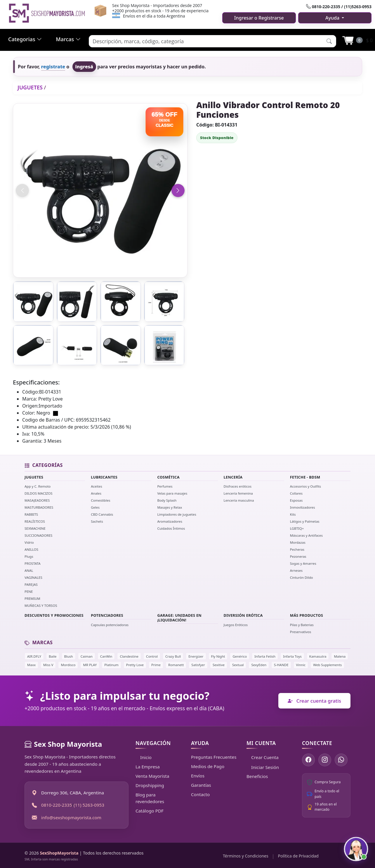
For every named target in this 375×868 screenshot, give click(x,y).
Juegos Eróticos (236, 625)
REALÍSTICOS (35, 521)
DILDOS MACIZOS (39, 493)
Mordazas (298, 542)
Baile (53, 656)
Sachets (97, 521)
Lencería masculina (239, 500)
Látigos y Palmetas (305, 521)
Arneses (296, 570)
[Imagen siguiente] (178, 190)
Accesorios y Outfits (305, 486)
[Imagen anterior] (22, 190)
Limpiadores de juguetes (177, 514)
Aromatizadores (170, 521)
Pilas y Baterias (302, 625)
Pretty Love (135, 665)
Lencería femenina (238, 493)
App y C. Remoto (38, 486)
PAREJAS (31, 584)
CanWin (106, 656)
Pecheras (297, 549)
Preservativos (301, 632)
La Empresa (148, 767)
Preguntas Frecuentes (214, 757)
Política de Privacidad (298, 856)
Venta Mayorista (152, 776)
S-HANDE (281, 665)
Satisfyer (198, 665)
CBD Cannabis (102, 514)
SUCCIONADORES (38, 535)
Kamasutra (318, 656)
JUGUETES (30, 87)
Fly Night (218, 656)
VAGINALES (33, 577)
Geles (95, 507)
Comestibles (100, 500)
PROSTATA (33, 563)
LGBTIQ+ (297, 528)
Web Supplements (327, 665)
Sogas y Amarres (303, 563)
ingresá (84, 67)
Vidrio (29, 542)
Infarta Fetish (265, 656)
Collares (296, 493)
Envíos (198, 776)
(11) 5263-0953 (89, 805)
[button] (329, 41)
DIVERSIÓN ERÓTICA (243, 615)
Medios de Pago (208, 766)
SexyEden (259, 665)
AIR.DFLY (34, 656)
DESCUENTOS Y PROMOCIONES (54, 615)
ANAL (29, 570)
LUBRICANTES (104, 477)
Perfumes (165, 486)
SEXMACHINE (35, 528)
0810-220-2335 (57, 805)
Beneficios (257, 776)
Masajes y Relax (170, 507)
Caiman (87, 656)
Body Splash (167, 500)
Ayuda (333, 18)
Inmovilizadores (303, 507)
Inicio (144, 757)
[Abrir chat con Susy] (356, 849)
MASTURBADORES (39, 507)
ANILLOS (31, 549)
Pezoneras (298, 556)
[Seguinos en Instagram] (325, 760)
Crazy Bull (173, 656)
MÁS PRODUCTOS (307, 615)
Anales (96, 493)
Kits (293, 514)
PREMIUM (32, 598)
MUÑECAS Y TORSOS (41, 605)
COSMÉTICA (168, 477)
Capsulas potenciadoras (110, 625)
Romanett (176, 665)
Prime (156, 665)
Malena (340, 656)
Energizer (196, 656)
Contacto (200, 794)
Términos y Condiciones (246, 856)
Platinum (111, 665)
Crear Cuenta (263, 757)
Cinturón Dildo (302, 577)
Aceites (97, 486)
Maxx (31, 665)
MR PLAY (90, 665)
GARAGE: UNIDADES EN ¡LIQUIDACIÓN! (179, 617)
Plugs (29, 556)
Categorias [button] (25, 39)
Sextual (238, 665)
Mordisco (68, 665)
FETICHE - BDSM (305, 477)
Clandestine (129, 656)
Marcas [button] (68, 39)
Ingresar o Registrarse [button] (259, 18)
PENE (29, 591)
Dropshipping (150, 785)
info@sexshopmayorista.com (71, 817)
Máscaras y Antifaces (306, 535)
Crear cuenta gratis (314, 701)
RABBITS (31, 514)
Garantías (201, 785)
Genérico (240, 656)
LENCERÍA (233, 477)
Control (152, 656)
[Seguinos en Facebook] (308, 760)
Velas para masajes (172, 493)
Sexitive (219, 665)
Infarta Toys (292, 656)
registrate (53, 67)
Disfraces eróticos (238, 486)
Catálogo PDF (150, 811)
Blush (69, 656)
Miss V (48, 665)
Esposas (296, 500)
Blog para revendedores (150, 798)
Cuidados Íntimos (171, 528)
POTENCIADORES (107, 615)
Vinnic (301, 665)
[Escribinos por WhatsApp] (341, 760)
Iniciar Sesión (263, 767)
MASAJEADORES (37, 500)
